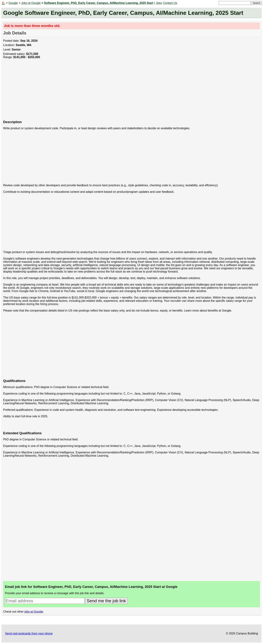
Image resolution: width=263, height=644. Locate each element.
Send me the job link (106, 601)
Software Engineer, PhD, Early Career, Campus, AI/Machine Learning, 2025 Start (99, 3)
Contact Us (170, 3)
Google (13, 3)
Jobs (159, 3)
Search (256, 3)
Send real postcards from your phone (29, 633)
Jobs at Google (31, 3)
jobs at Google (34, 612)
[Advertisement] (112, 92)
